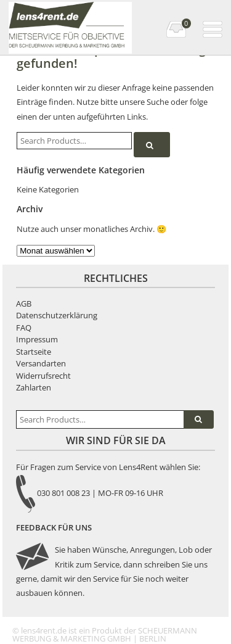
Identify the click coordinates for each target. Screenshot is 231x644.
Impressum (37, 339)
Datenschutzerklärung (57, 315)
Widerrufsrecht (43, 376)
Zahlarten (34, 387)
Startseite (34, 352)
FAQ (24, 328)
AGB (24, 303)
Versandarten (41, 363)
